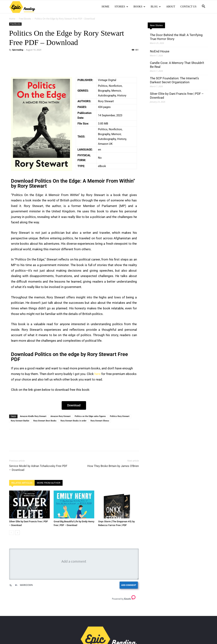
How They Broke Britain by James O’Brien (113, 466)
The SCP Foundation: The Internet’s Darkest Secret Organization (174, 80)
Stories (121, 7)
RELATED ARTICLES (22, 483)
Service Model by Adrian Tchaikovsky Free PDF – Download (38, 468)
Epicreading (18, 50)
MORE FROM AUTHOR (49, 483)
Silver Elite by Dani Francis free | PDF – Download (177, 96)
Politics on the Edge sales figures (90, 416)
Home (106, 7)
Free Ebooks (25, 19)
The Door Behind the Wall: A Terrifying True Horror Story (176, 37)
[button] (204, 7)
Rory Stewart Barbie (20, 421)
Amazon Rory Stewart (61, 416)
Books (139, 7)
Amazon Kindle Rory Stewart (33, 416)
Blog (156, 7)
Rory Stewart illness (100, 421)
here (98, 374)
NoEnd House (160, 51)
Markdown (24, 585)
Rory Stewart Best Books (45, 421)
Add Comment (129, 585)
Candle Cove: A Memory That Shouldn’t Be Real (177, 65)
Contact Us (188, 7)
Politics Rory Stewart (120, 416)
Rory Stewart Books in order (73, 421)
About (171, 7)
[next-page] (17, 533)
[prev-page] (11, 533)
